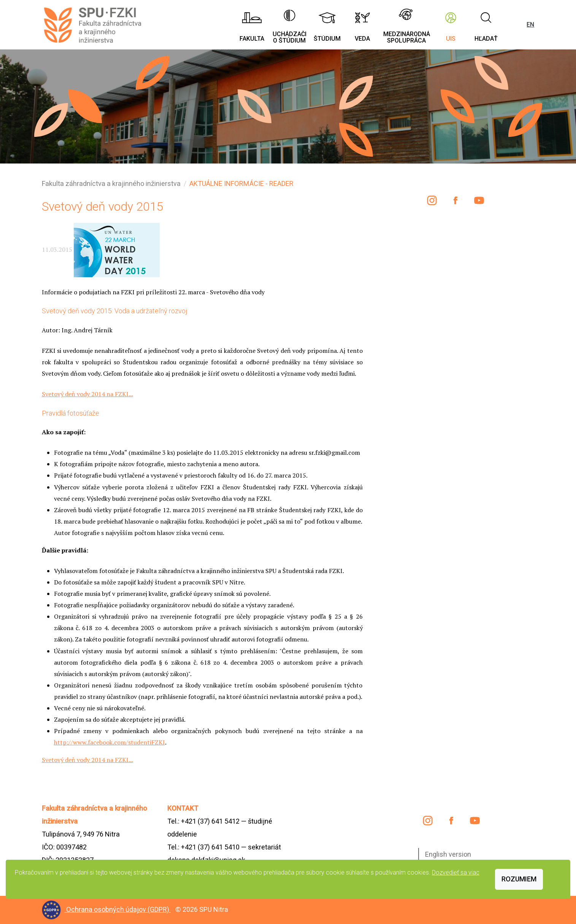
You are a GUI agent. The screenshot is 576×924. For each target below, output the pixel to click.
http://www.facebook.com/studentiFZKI (109, 742)
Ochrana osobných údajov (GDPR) (118, 909)
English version (448, 854)
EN (530, 25)
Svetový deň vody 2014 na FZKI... (87, 394)
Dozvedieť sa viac (456, 872)
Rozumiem (519, 879)
